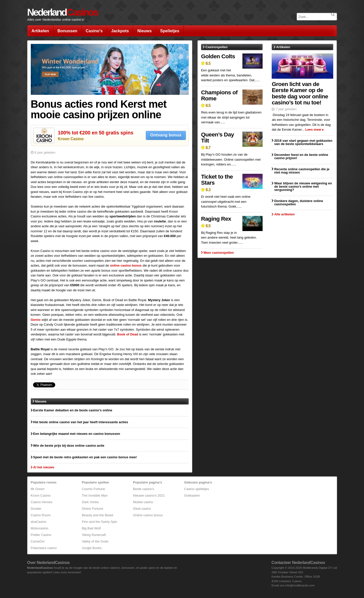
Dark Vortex (90, 502)
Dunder (36, 509)
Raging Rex (216, 219)
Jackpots (120, 31)
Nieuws (144, 31)
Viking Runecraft (94, 535)
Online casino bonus (148, 515)
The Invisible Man (95, 495)
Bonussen (67, 31)
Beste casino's (143, 489)
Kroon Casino (71, 139)
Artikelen (40, 31)
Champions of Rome (219, 95)
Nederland (63, 12)
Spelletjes (170, 31)
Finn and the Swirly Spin (99, 522)
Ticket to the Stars (217, 180)
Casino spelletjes (197, 489)
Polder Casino (41, 535)
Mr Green (38, 489)
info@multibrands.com (300, 585)
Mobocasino (40, 528)
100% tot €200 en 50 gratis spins (95, 133)
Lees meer (313, 130)
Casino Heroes (42, 502)
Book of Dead (128, 334)
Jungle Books (92, 548)
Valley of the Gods (95, 541)
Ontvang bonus (166, 135)
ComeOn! (38, 541)
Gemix (36, 320)
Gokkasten (192, 495)
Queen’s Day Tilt (218, 138)
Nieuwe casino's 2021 (149, 495)
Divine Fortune (92, 509)
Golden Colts (218, 56)
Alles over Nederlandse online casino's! (56, 20)
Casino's (94, 31)
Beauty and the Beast (97, 515)
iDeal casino (142, 509)
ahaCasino (39, 522)
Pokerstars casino (44, 548)
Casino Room (41, 515)
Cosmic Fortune (93, 489)
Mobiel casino (143, 502)
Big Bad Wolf (91, 528)
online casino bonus (126, 265)
